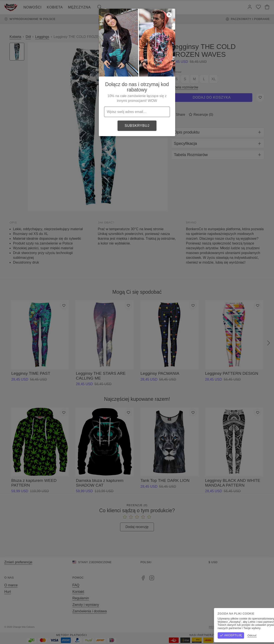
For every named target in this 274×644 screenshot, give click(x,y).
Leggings (42, 37)
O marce (11, 585)
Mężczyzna (79, 7)
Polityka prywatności (254, 627)
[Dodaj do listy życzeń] (64, 305)
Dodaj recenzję (137, 527)
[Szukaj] (99, 7)
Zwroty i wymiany (86, 605)
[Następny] (269, 343)
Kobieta (55, 7)
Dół (28, 37)
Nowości (33, 7)
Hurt (8, 592)
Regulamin (81, 598)
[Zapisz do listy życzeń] (260, 98)
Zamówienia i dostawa (90, 611)
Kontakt (78, 592)
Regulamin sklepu (222, 627)
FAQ (76, 585)
